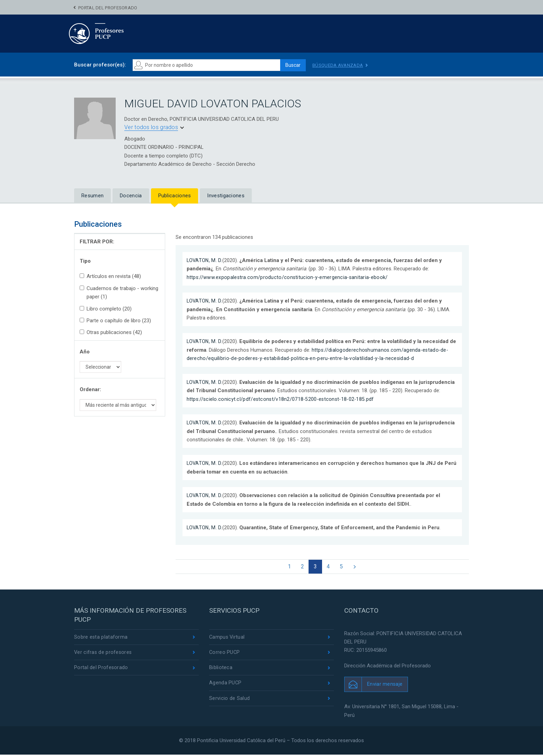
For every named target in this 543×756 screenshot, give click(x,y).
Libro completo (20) (106, 309)
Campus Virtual (227, 639)
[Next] (358, 567)
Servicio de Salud (229, 702)
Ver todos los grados (151, 127)
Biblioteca (221, 670)
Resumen (92, 196)
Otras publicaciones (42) (111, 332)
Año (85, 352)
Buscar (291, 65)
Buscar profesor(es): (100, 65)
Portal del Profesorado (108, 8)
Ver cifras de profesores (104, 654)
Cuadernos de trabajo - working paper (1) (119, 292)
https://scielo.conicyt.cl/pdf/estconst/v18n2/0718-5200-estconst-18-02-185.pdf (282, 399)
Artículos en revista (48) (110, 276)
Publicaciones (175, 196)
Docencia (131, 196)
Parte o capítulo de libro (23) (115, 321)
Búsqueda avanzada (339, 65)
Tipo (85, 261)
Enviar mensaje (385, 686)
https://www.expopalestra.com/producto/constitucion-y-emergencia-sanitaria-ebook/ (289, 277)
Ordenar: (90, 389)
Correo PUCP (225, 654)
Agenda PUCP (225, 686)
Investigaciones (226, 196)
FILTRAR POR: (97, 242)
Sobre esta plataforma (101, 639)
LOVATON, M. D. (205, 260)
